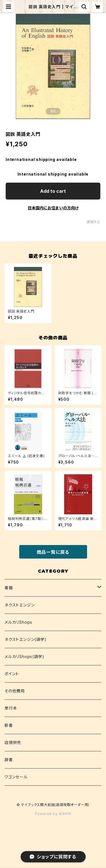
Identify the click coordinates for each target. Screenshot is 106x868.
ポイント (12, 674)
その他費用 (15, 691)
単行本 (11, 708)
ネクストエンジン (20, 605)
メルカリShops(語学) (24, 656)
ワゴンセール (16, 777)
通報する (93, 222)
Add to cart (53, 191)
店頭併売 (13, 742)
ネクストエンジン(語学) (26, 639)
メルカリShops (18, 622)
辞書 (9, 760)
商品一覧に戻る (53, 552)
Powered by (53, 814)
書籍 (9, 588)
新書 (9, 725)
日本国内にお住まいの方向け (53, 208)
